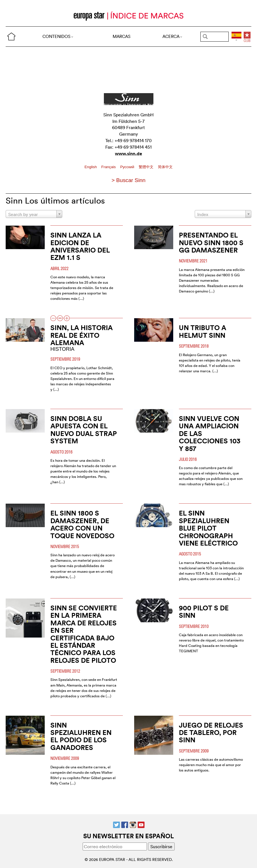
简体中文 (165, 167)
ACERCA (172, 36)
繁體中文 (147, 167)
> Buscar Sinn (128, 180)
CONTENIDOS (58, 36)
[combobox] (34, 214)
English (91, 167)
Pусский (128, 167)
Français (109, 167)
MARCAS (122, 36)
